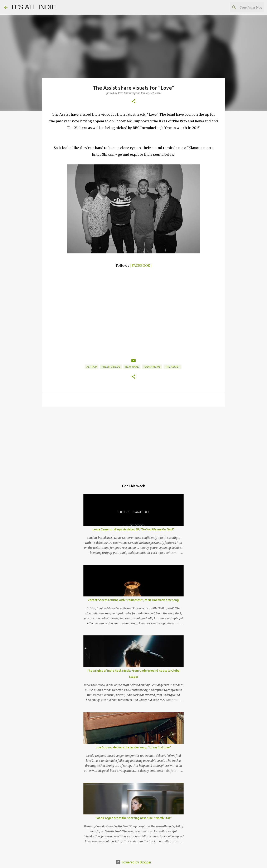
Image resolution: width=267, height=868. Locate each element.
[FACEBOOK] (141, 266)
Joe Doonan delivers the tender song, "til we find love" (133, 747)
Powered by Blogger (133, 862)
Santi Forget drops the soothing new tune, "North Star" (134, 818)
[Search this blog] (242, 7)
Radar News (152, 367)
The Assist (172, 367)
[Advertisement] (133, 442)
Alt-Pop (92, 367)
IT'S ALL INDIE (34, 7)
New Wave (132, 367)
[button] (133, 102)
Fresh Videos (111, 367)
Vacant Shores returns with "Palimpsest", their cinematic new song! (134, 600)
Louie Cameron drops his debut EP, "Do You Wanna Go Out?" (133, 529)
